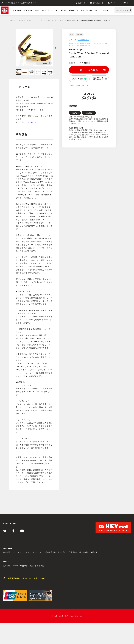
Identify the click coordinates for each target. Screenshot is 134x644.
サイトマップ (18, 552)
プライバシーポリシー (34, 552)
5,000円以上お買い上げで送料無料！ (21, 3)
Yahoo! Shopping (20, 566)
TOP (11, 20)
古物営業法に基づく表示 (78, 552)
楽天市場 (7, 566)
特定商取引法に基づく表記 (56, 552)
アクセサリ (21, 20)
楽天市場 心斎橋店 (37, 566)
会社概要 (7, 552)
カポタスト (59, 20)
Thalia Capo (84, 40)
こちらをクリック (33, 122)
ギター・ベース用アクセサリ (40, 20)
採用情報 (94, 552)
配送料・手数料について (78, 86)
